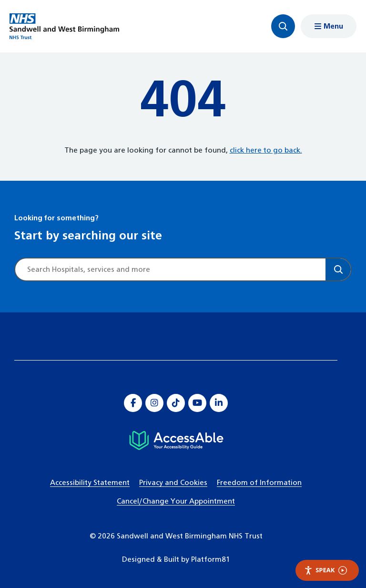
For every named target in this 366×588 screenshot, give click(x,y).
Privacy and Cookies (173, 483)
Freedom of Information (259, 483)
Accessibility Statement (90, 483)
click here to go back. (266, 150)
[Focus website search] (283, 26)
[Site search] (170, 269)
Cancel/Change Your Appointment (176, 501)
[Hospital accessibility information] (176, 441)
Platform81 (211, 560)
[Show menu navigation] (329, 26)
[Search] (338, 269)
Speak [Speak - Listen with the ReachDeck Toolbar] (325, 570)
